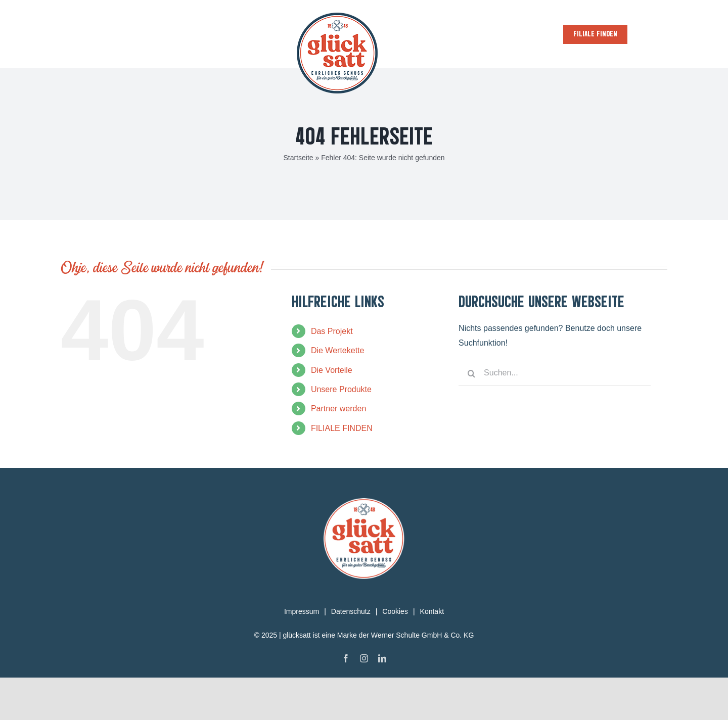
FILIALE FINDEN (342, 471)
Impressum (302, 654)
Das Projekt (332, 374)
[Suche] (471, 416)
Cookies (395, 654)
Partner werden (338, 451)
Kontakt (432, 654)
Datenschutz (351, 654)
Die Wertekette (338, 393)
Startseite (298, 200)
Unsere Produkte (341, 432)
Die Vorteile (332, 413)
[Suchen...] (555, 416)
